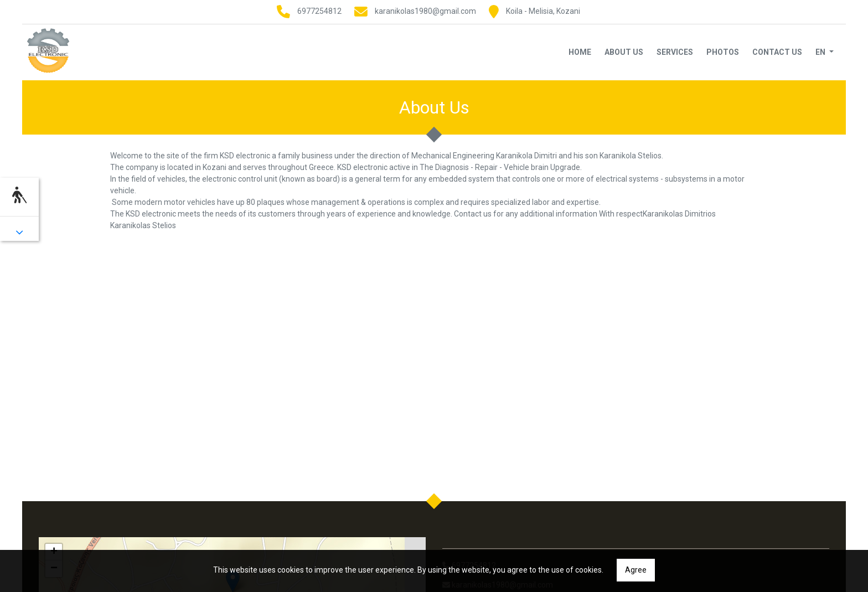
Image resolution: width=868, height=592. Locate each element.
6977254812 (319, 11)
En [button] (821, 52)
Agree (636, 570)
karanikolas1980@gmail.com (425, 11)
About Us (624, 52)
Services (675, 52)
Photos (723, 52)
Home (580, 52)
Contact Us (777, 52)
